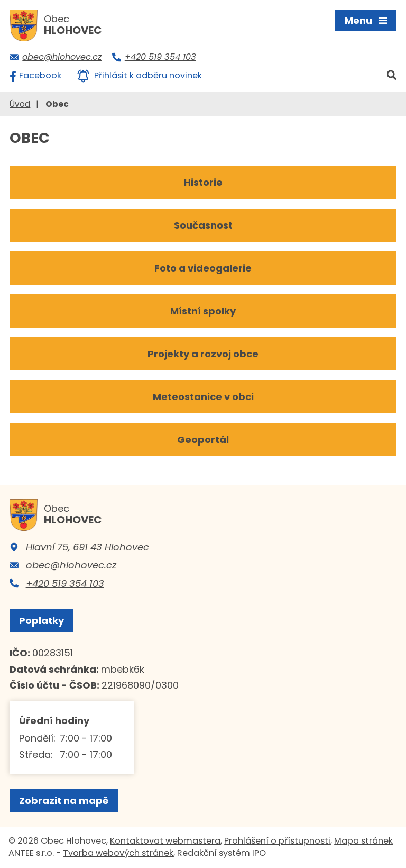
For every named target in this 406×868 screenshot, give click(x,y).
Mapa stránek (363, 841)
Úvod (20, 104)
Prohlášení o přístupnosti (277, 841)
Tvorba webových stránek (118, 853)
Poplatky (41, 621)
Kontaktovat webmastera (165, 841)
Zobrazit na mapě (64, 801)
